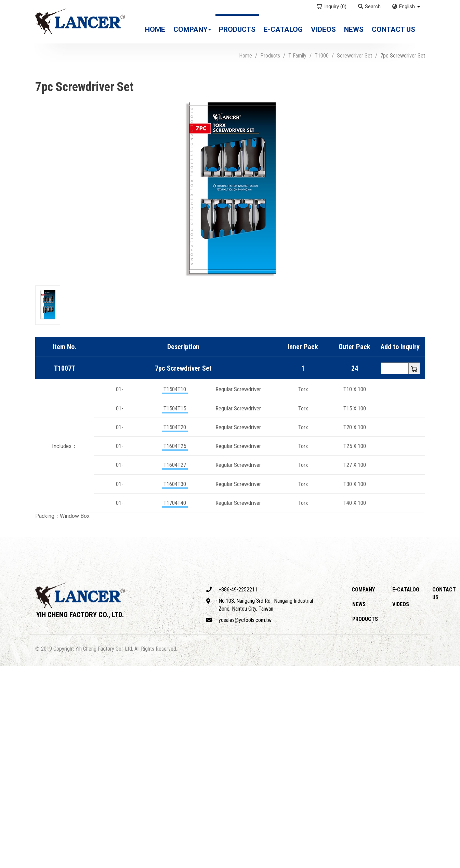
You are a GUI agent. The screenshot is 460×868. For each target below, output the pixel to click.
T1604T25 (175, 446)
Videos (323, 29)
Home (155, 29)
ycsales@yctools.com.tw (239, 620)
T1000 (322, 56)
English (407, 7)
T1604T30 (175, 484)
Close (7, 669)
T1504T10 (175, 389)
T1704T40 (175, 503)
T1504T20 (175, 427)
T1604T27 (175, 465)
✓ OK (196, 864)
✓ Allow (10, 685)
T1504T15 (175, 408)
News (354, 29)
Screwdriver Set (354, 56)
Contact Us (393, 29)
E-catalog (283, 29)
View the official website (62, 739)
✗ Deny (9, 693)
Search (369, 7)
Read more (15, 739)
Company (192, 29)
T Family (297, 56)
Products (237, 29)
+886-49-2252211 (232, 590)
